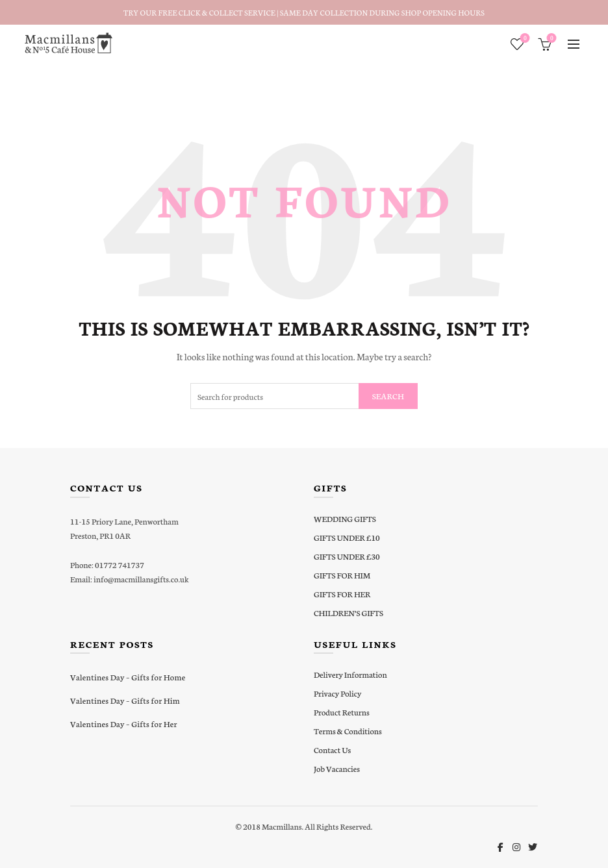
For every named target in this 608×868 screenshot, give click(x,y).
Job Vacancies (337, 768)
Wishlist (524, 39)
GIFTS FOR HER (342, 594)
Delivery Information (350, 674)
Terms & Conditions (348, 731)
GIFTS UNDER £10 (347, 537)
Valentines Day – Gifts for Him (125, 700)
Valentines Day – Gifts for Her (124, 724)
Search (388, 396)
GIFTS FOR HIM (342, 575)
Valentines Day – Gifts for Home (128, 677)
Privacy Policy (337, 693)
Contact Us (332, 750)
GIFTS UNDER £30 (347, 556)
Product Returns (342, 712)
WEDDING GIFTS (345, 518)
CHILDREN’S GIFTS (348, 613)
